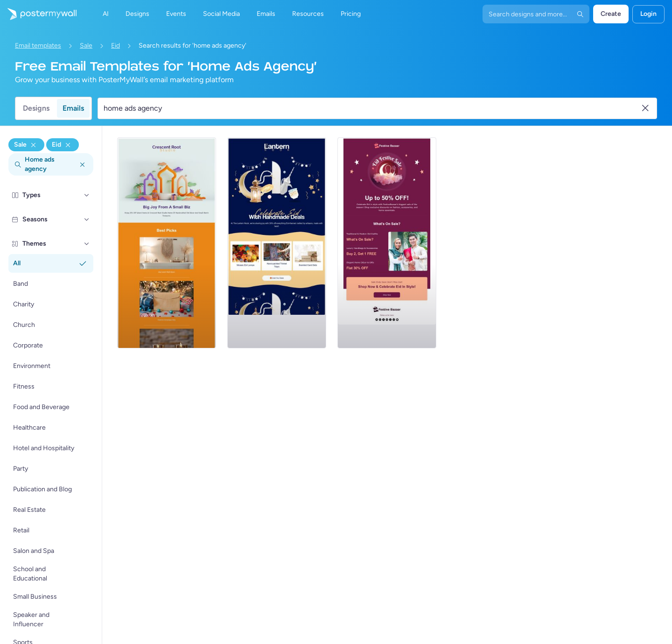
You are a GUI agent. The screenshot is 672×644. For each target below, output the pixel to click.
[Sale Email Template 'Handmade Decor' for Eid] (277, 243)
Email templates (38, 46)
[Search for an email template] (372, 108)
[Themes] (87, 244)
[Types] (87, 195)
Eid (115, 46)
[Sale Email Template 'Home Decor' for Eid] (167, 243)
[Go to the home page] (38, 14)
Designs (36, 108)
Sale (86, 46)
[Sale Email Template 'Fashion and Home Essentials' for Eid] (387, 243)
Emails (73, 108)
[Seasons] (87, 219)
